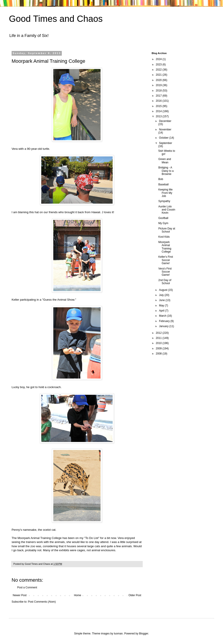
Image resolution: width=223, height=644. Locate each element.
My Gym (163, 223)
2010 (159, 343)
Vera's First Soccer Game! (165, 272)
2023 (159, 65)
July (162, 295)
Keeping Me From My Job (165, 193)
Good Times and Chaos (56, 19)
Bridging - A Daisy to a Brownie (166, 171)
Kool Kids (164, 237)
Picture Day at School (167, 230)
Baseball (163, 184)
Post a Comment (27, 587)
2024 (159, 59)
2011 (159, 338)
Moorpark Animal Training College (165, 247)
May (162, 306)
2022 (159, 70)
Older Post (135, 595)
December (165, 121)
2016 (159, 101)
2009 (159, 348)
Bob (161, 179)
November (165, 130)
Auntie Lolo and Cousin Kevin (167, 210)
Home (78, 595)
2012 (159, 333)
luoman (118, 634)
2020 (159, 80)
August (164, 290)
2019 (159, 85)
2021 (159, 75)
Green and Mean (165, 161)
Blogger (144, 634)
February (165, 321)
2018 (159, 91)
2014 (159, 111)
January (164, 326)
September (166, 143)
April (162, 311)
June (162, 300)
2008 (159, 354)
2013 (159, 116)
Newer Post (20, 595)
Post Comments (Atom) (42, 602)
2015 (159, 106)
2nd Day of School (165, 282)
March (163, 316)
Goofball (163, 218)
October (164, 138)
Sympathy (164, 201)
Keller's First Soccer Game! (166, 260)
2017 (159, 96)
